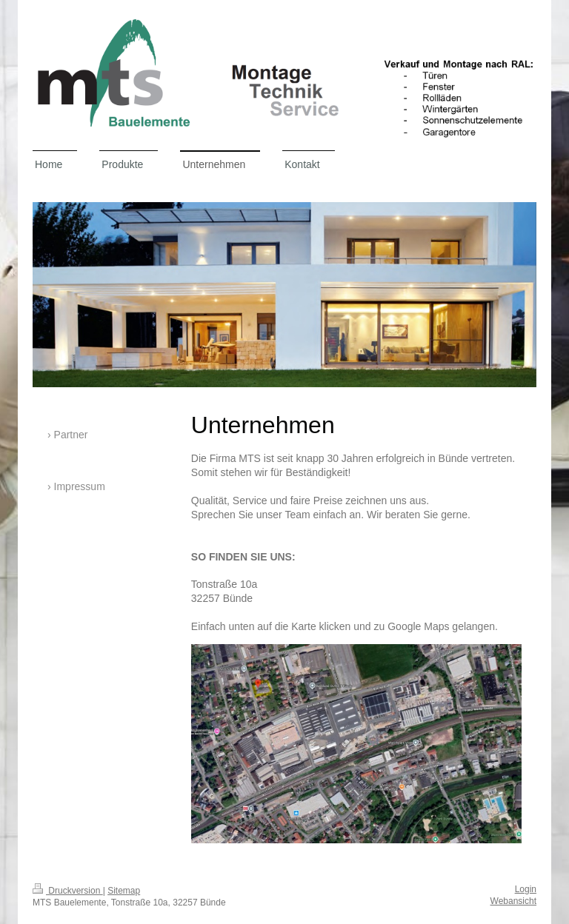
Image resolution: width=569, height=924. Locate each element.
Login (526, 889)
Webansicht (513, 901)
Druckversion (68, 891)
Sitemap (124, 891)
